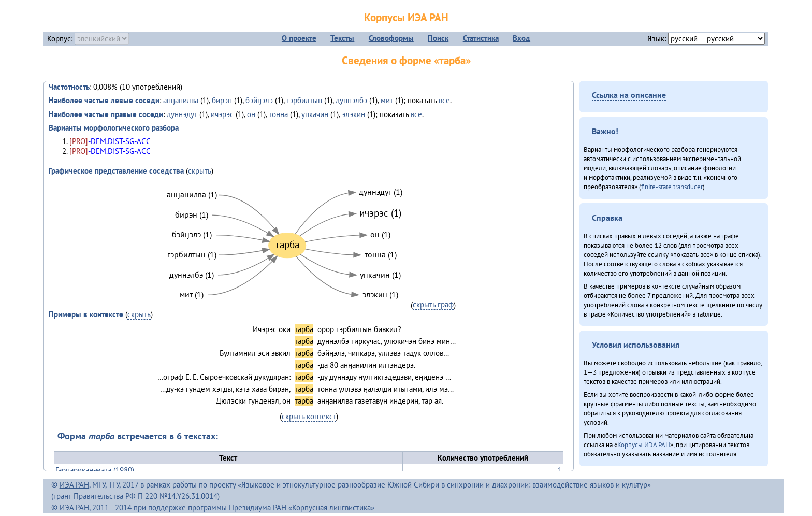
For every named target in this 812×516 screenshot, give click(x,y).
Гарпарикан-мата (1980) (95, 470)
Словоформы (391, 38)
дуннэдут (182, 114)
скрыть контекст (309, 416)
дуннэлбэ (351, 100)
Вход (521, 38)
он (251, 114)
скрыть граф (433, 304)
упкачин (315, 114)
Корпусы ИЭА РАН (406, 17)
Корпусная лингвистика (331, 507)
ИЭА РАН (74, 485)
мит (387, 100)
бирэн (222, 100)
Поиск (438, 38)
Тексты (342, 38)
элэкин (353, 114)
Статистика (481, 38)
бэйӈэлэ (259, 100)
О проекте (299, 38)
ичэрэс (222, 114)
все (444, 100)
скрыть (200, 171)
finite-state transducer (672, 187)
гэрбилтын (304, 100)
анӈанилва (181, 100)
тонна (278, 114)
